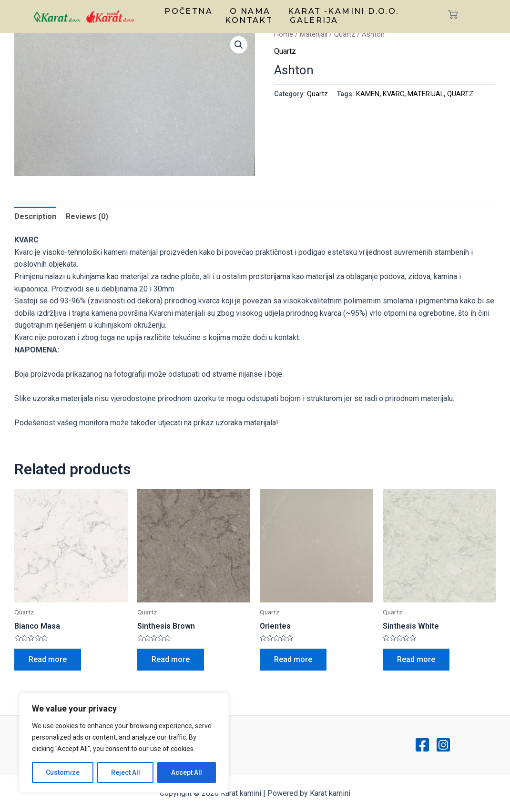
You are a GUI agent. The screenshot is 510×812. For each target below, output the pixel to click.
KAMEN (368, 94)
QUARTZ (460, 94)
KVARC (393, 94)
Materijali (314, 34)
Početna (189, 11)
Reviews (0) (87, 216)
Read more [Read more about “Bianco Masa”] (48, 659)
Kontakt (249, 20)
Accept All (187, 772)
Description (35, 216)
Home (284, 34)
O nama (250, 11)
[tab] (35, 217)
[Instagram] (443, 745)
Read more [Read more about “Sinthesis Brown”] (171, 659)
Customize (63, 772)
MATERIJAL (426, 94)
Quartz (345, 34)
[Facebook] (422, 745)
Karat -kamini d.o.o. (343, 11)
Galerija (314, 20)
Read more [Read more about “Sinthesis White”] (416, 659)
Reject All (126, 772)
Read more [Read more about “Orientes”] (293, 659)
